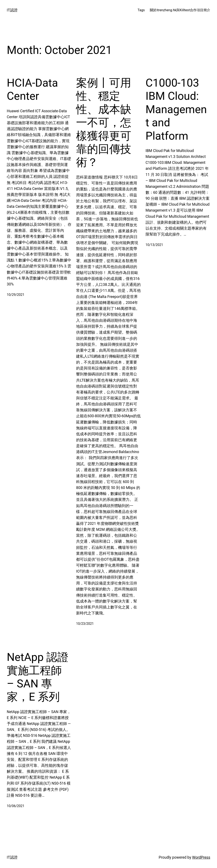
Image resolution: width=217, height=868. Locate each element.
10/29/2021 (16, 295)
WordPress (201, 857)
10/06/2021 (16, 806)
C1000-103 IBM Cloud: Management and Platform (176, 109)
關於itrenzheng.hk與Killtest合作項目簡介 (180, 10)
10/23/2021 (85, 624)
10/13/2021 (154, 245)
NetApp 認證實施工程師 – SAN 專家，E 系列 (38, 677)
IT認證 (12, 10)
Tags (141, 10)
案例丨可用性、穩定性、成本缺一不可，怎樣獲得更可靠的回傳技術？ (104, 123)
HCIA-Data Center (32, 89)
